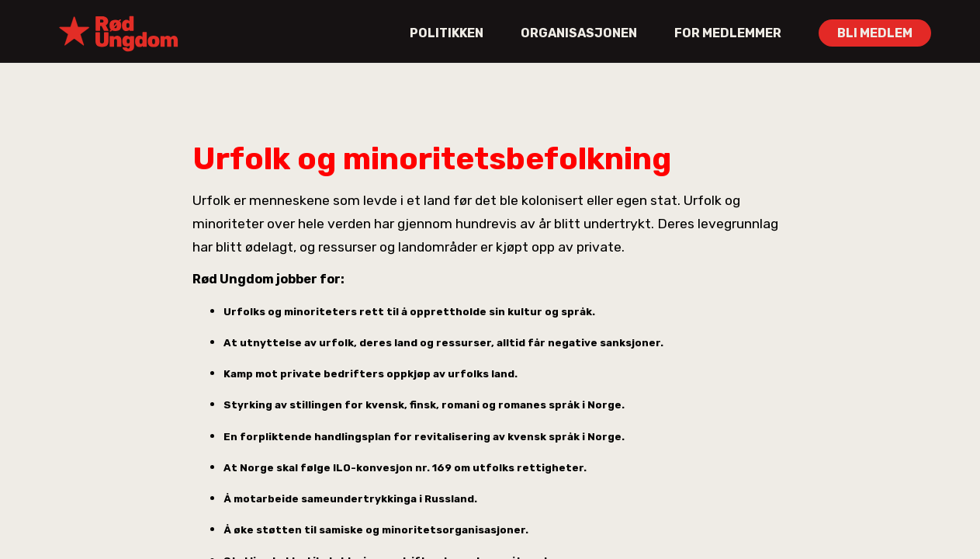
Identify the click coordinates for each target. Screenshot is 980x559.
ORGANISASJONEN (579, 33)
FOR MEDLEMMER (728, 33)
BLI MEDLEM (875, 33)
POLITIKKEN (447, 33)
